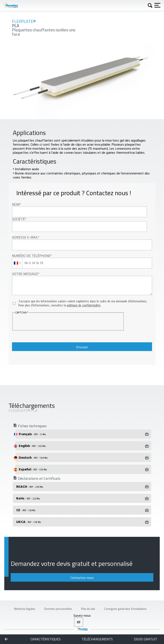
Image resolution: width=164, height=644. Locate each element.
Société (18, 219)
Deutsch (33, 457)
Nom (16, 204)
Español (33, 469)
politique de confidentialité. (84, 305)
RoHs (28, 498)
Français (32, 434)
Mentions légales (25, 609)
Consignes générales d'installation (125, 609)
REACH (30, 486)
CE (26, 510)
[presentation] (41, 322)
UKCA (29, 522)
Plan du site (88, 609)
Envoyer (82, 347)
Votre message (25, 274)
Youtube (79, 622)
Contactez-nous (82, 578)
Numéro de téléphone (31, 256)
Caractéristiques (46, 639)
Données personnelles (58, 609)
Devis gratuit (146, 639)
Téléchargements (97, 639)
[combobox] (17, 263)
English (32, 446)
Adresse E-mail (25, 237)
